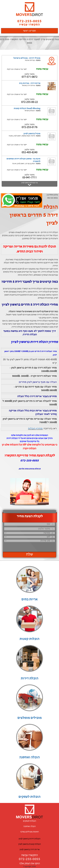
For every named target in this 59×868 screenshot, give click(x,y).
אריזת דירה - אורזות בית (30, 83)
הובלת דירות (30, 679)
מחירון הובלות (35, 428)
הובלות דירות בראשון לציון (29, 839)
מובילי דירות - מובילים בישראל (27, 58)
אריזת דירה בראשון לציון (30, 850)
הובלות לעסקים (29, 797)
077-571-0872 (29, 77)
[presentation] (31, 546)
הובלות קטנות (29, 639)
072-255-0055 (29, 859)
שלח (30, 555)
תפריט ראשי (29, 31)
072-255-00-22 (29, 102)
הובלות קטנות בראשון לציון (30, 844)
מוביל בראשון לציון (32, 134)
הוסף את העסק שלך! (30, 864)
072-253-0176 (29, 127)
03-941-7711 (30, 178)
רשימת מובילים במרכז (30, 832)
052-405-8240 (29, 153)
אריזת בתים (29, 599)
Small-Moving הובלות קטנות (27, 108)
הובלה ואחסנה (29, 757)
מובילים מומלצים (30, 718)
